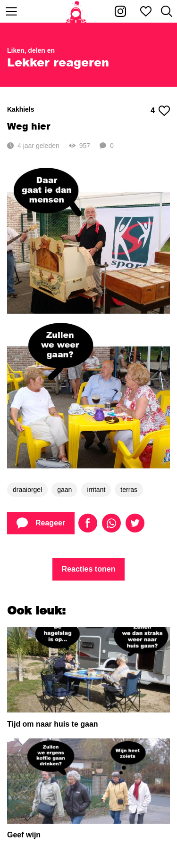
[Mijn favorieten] (146, 11)
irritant (96, 490)
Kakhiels (21, 109)
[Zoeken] (167, 11)
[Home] (76, 11)
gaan (64, 490)
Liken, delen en (31, 50)
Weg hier (29, 126)
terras (129, 490)
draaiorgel (27, 490)
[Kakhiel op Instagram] (120, 11)
